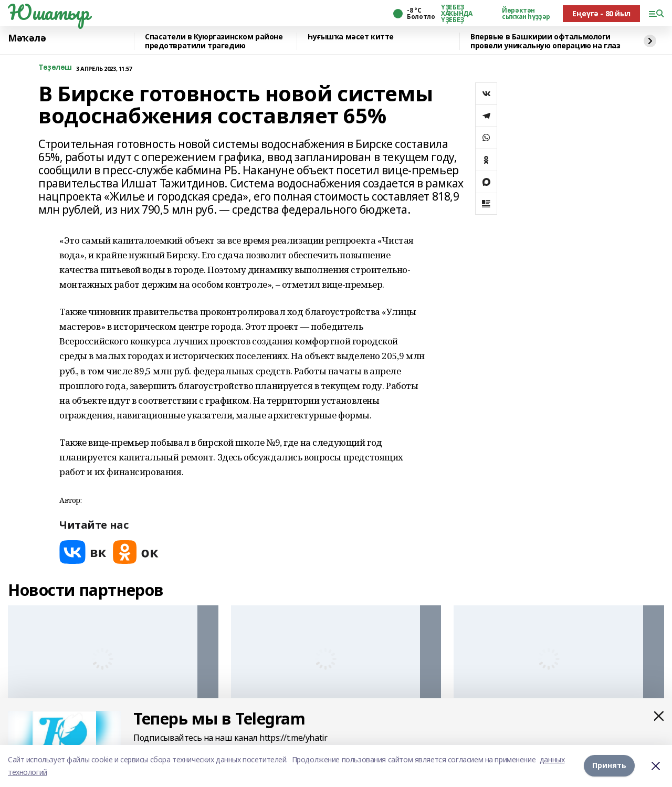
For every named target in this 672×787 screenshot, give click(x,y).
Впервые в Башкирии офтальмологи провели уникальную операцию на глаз (545, 41)
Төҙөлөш (55, 67)
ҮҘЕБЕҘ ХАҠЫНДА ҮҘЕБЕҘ (456, 14)
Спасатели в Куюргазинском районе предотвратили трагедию (214, 41)
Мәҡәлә (27, 38)
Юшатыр (48, 12)
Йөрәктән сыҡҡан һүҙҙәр (526, 14)
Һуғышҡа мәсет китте (351, 37)
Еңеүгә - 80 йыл (601, 13)
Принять (609, 766)
